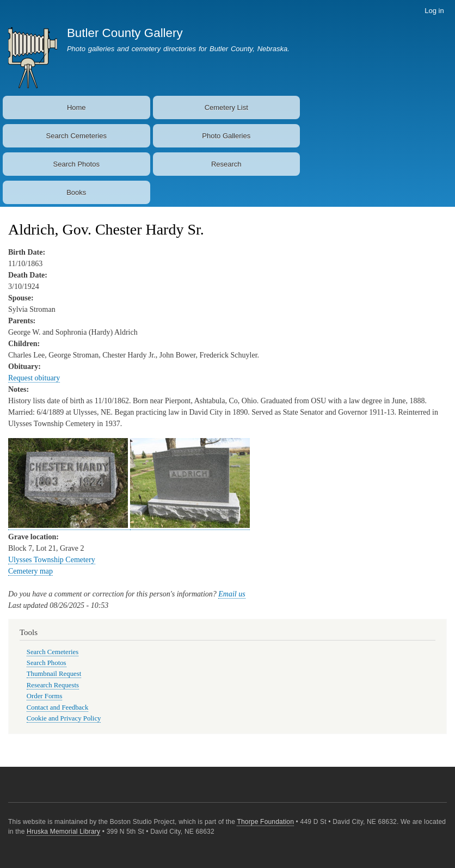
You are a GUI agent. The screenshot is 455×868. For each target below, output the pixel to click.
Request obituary (34, 378)
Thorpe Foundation (265, 822)
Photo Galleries (226, 136)
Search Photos (76, 164)
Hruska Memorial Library (63, 832)
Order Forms (45, 696)
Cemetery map (30, 571)
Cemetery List (226, 107)
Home (76, 107)
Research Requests (53, 685)
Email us (232, 594)
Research (226, 164)
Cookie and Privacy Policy (64, 718)
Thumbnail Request (54, 674)
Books (76, 192)
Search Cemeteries (76, 136)
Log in (434, 11)
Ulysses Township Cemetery (52, 560)
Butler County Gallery (125, 33)
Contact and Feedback (58, 707)
